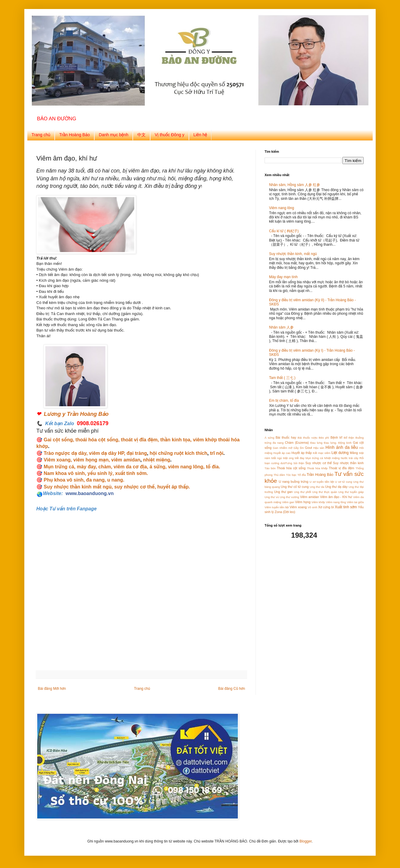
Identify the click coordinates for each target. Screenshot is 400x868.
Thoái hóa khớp (317, 468)
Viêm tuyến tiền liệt (277, 507)
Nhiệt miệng (332, 458)
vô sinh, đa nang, (86, 480)
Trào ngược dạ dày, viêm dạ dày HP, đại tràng (95, 453)
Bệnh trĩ (336, 437)
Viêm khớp (318, 502)
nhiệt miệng (157, 460)
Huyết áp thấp (302, 453)
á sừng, (158, 467)
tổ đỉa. (212, 467)
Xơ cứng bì (326, 507)
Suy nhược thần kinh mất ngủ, (78, 487)
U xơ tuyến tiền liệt (322, 482)
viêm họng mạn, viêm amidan (107, 460)
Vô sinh (312, 507)
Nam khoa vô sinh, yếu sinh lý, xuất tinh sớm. (96, 473)
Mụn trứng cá (314, 458)
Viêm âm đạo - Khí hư (336, 497)
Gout (309, 448)
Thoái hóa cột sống (291, 468)
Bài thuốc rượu (308, 438)
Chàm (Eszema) (297, 443)
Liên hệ (200, 135)
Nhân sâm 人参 (281, 327)
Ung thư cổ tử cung (295, 487)
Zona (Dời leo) (285, 512)
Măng (354, 453)
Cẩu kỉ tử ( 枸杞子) (284, 231)
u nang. (116, 480)
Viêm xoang (57, 460)
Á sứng (269, 438)
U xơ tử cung (344, 482)
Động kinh (345, 443)
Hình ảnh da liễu (342, 447)
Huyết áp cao (282, 453)
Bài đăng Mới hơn (52, 689)
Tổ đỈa (302, 475)
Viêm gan (288, 502)
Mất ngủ (276, 458)
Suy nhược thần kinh (348, 463)
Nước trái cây (350, 458)
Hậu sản (319, 448)
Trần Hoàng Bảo (74, 135)
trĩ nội (217, 453)
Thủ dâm (279, 475)
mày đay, (87, 467)
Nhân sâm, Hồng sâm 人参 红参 (295, 185)
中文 (141, 135)
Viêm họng (303, 502)
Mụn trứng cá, (59, 467)
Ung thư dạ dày (336, 487)
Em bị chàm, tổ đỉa (284, 401)
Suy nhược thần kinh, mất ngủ (293, 254)
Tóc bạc (291, 475)
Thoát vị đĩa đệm (342, 468)
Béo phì (324, 438)
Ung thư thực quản (325, 492)
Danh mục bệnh (114, 135)
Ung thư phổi (303, 492)
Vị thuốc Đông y (170, 135)
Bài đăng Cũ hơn (232, 689)
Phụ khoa (55, 480)
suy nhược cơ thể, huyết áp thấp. (152, 487)
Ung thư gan (283, 492)
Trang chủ (41, 135)
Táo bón (270, 468)
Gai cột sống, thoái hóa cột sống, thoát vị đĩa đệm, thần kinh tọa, (117, 440)
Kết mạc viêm (322, 453)
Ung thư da (317, 487)
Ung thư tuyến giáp (351, 492)
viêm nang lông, (186, 467)
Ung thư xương (289, 497)
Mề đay (299, 458)
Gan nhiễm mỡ (282, 448)
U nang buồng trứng (293, 482)
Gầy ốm (298, 448)
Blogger (306, 841)
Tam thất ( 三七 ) (282, 378)
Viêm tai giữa (355, 502)
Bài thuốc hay (286, 437)
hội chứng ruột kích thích (178, 453)
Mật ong (288, 458)
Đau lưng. (330, 443)
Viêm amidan (309, 497)
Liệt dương (340, 453)
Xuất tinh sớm (346, 507)
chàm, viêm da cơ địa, (123, 467)
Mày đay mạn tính (283, 277)
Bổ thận (349, 438)
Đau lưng (316, 443)
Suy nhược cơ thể (319, 463)
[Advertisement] (302, 586)
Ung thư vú (272, 497)
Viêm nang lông (282, 208)
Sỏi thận (299, 463)
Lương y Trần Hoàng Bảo (76, 414)
